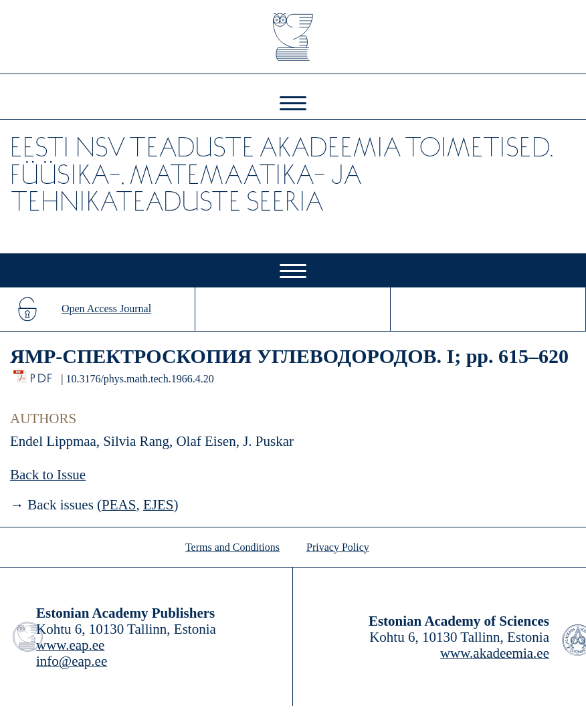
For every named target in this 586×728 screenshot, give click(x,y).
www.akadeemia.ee (495, 653)
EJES (159, 505)
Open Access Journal (106, 309)
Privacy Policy (338, 547)
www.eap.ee (70, 645)
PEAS (119, 505)
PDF (42, 375)
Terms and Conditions (232, 547)
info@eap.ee (72, 661)
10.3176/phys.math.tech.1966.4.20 (139, 379)
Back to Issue (48, 475)
